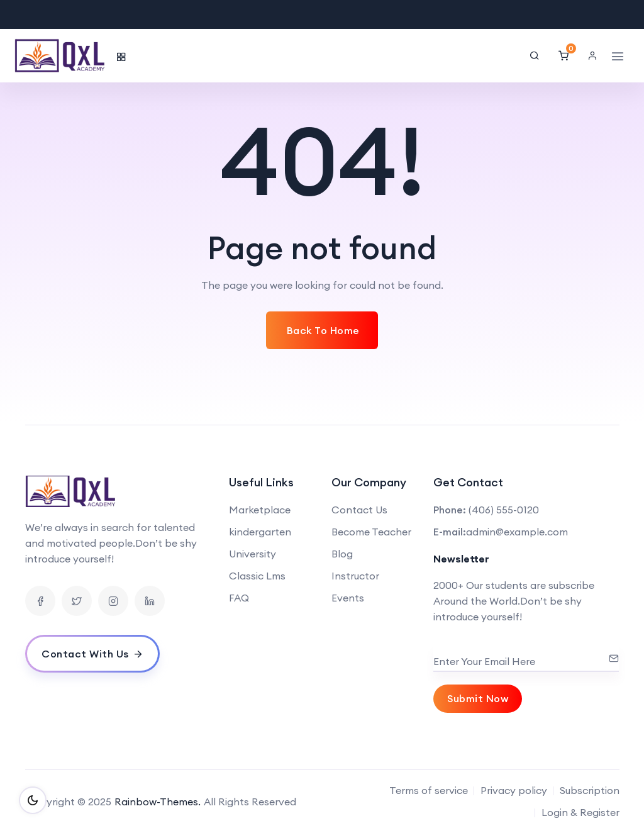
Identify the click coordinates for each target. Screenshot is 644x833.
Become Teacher (371, 532)
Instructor (355, 576)
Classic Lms (257, 576)
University (253, 554)
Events (348, 598)
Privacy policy (514, 790)
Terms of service (429, 790)
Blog (342, 554)
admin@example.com (517, 532)
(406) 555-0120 (504, 510)
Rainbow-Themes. (158, 802)
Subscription (590, 790)
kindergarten (260, 532)
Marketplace (260, 510)
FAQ (239, 598)
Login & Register (580, 812)
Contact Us (359, 510)
